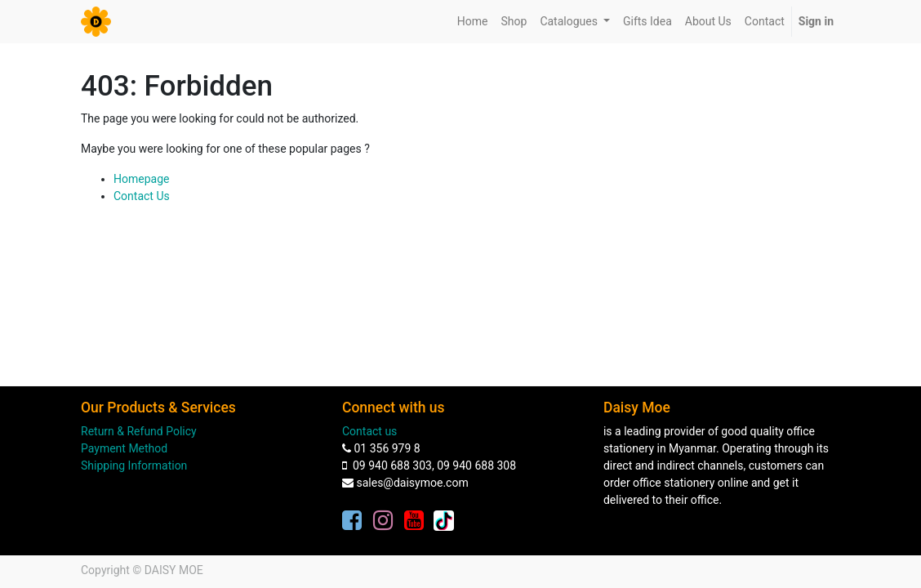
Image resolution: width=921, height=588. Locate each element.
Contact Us (142, 196)
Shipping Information (134, 465)
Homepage (141, 179)
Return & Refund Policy (139, 431)
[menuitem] (473, 22)
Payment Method (124, 448)
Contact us (369, 431)
